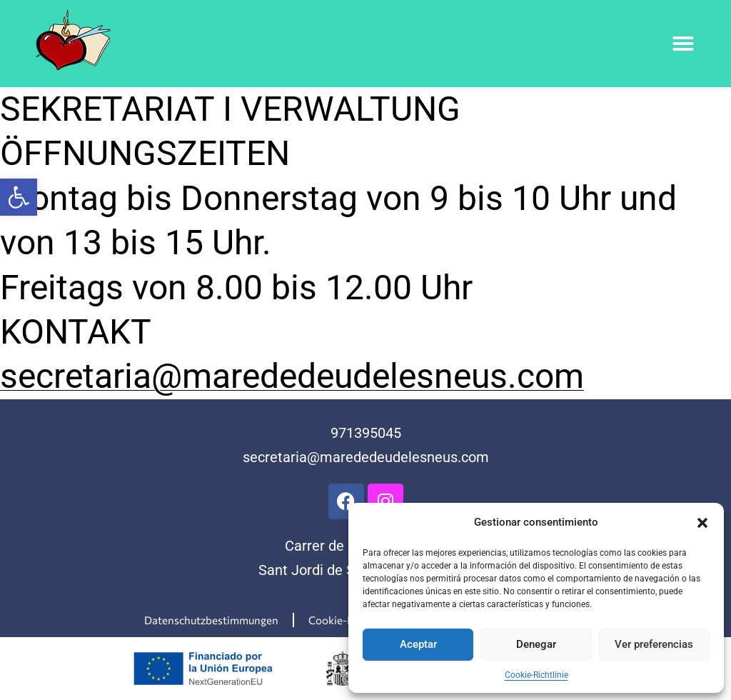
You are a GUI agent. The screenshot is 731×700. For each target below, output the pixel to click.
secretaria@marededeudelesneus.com (292, 376)
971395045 (366, 433)
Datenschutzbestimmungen (211, 620)
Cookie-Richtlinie (536, 675)
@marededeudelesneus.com (398, 457)
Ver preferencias (654, 644)
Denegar (536, 644)
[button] (19, 197)
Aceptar (418, 644)
